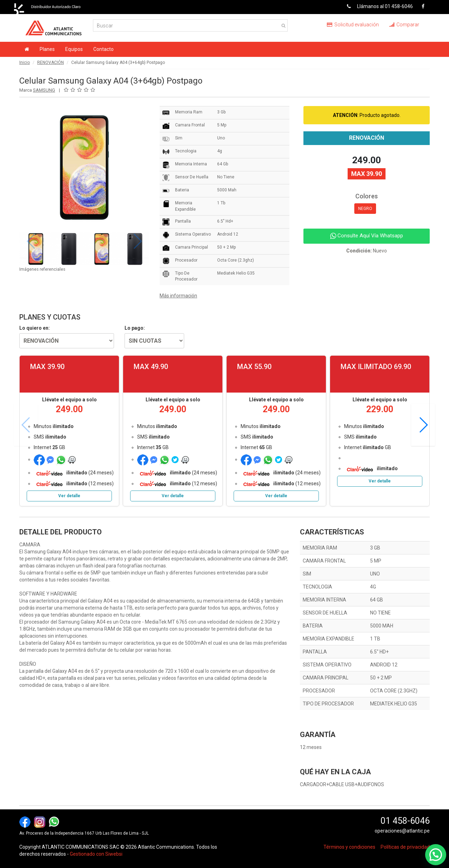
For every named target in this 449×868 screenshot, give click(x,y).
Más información (178, 296)
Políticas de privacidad (405, 847)
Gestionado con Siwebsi (96, 854)
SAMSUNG (44, 90)
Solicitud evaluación (353, 25)
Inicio (25, 63)
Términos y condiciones (349, 847)
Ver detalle (69, 496)
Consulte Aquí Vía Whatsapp (367, 236)
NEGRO (365, 209)
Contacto (103, 49)
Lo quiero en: (35, 328)
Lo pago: (135, 328)
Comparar (404, 25)
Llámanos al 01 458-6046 (377, 6)
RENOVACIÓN (51, 63)
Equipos (74, 49)
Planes (47, 49)
